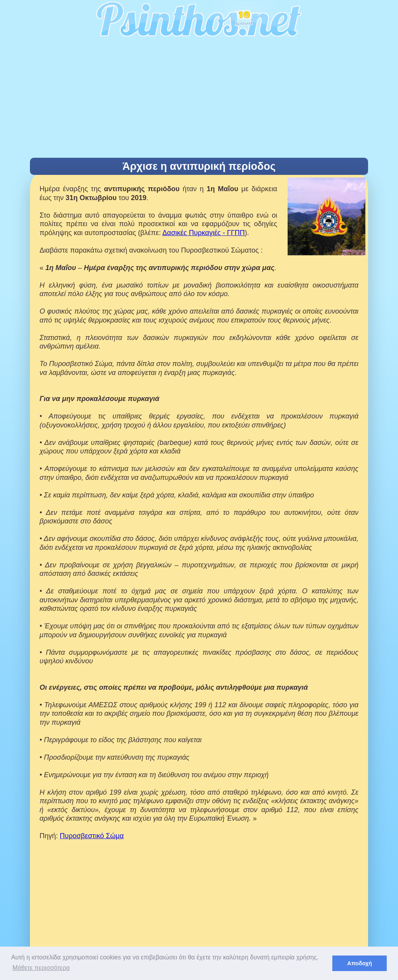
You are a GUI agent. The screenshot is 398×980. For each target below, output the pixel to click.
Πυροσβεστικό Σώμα (92, 836)
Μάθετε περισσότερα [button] (41, 968)
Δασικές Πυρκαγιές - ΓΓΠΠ (204, 233)
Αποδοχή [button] (360, 963)
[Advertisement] (199, 99)
